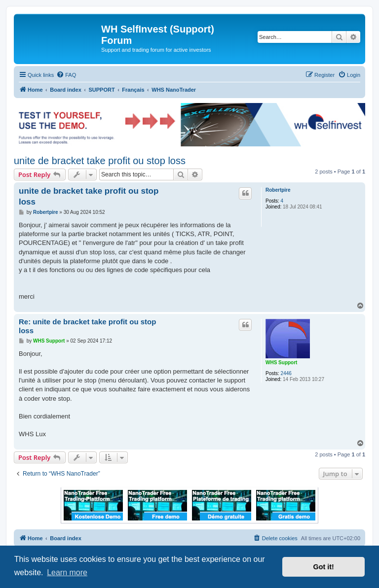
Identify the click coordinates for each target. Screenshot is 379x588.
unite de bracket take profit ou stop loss (100, 161)
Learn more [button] (67, 572)
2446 (286, 373)
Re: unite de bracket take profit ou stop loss (87, 326)
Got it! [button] (324, 567)
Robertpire (278, 190)
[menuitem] (66, 75)
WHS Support (281, 363)
